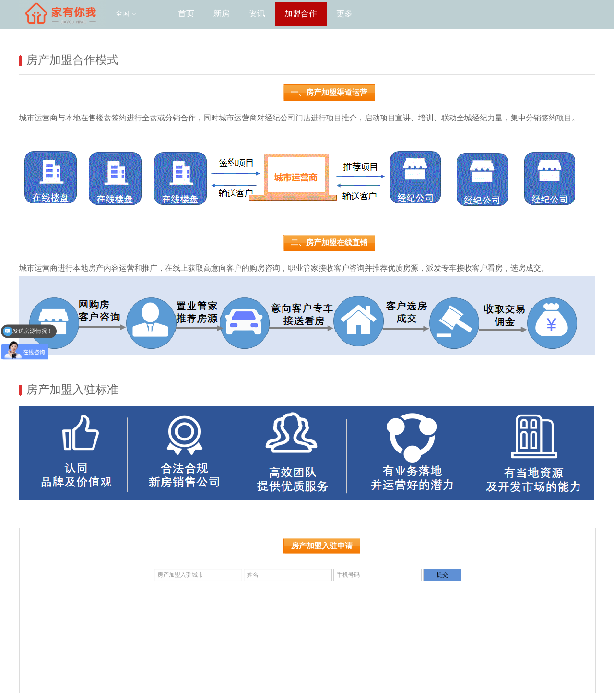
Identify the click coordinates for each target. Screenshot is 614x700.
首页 (186, 14)
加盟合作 (301, 14)
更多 (344, 14)
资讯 (257, 14)
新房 (222, 14)
